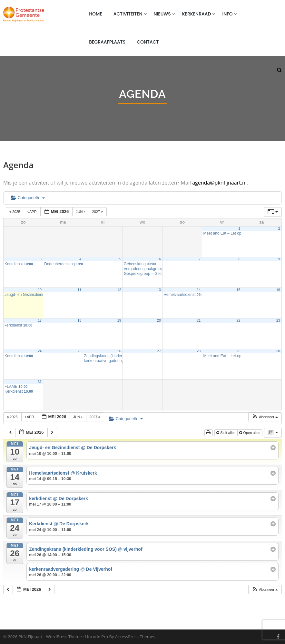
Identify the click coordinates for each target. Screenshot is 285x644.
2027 (98, 212)
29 (239, 351)
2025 (15, 212)
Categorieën (28, 198)
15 (239, 290)
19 (119, 320)
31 (40, 382)
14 (199, 290)
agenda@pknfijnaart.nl (219, 183)
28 (199, 351)
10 (40, 290)
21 (199, 320)
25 (79, 351)
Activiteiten (128, 14)
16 (278, 290)
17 (40, 320)
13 (159, 290)
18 (79, 320)
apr (33, 212)
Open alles (250, 433)
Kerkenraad (197, 14)
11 (79, 290)
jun (81, 212)
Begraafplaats (107, 42)
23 (278, 320)
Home (96, 14)
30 (278, 351)
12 (119, 290)
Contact (148, 42)
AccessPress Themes (135, 637)
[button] (265, 417)
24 (40, 351)
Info (227, 14)
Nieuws (162, 14)
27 (159, 351)
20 (159, 320)
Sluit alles (226, 433)
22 (239, 320)
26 (119, 351)
